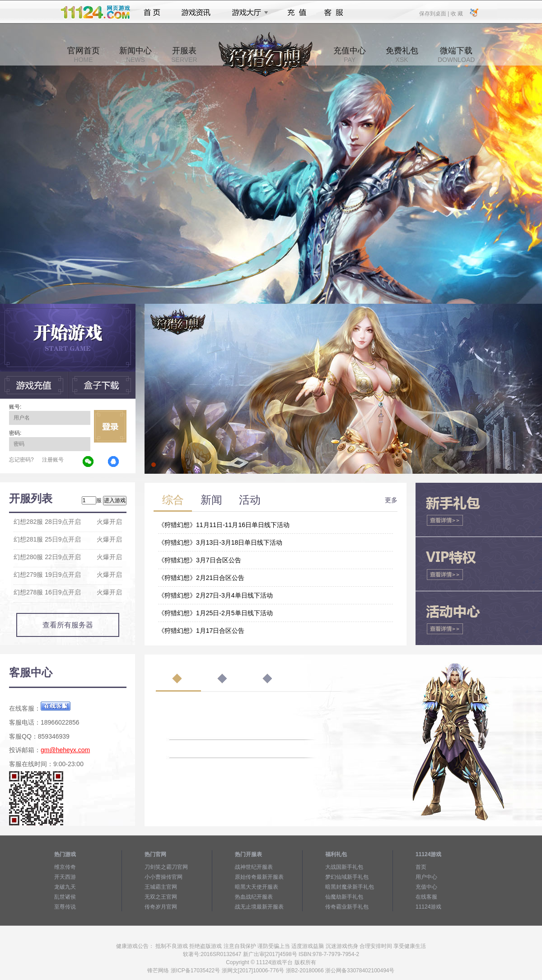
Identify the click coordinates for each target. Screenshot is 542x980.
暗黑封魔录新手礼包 (350, 887)
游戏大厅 (248, 13)
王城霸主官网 (161, 887)
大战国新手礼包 (344, 867)
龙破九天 (65, 887)
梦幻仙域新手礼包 (347, 877)
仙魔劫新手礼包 (344, 897)
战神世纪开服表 (254, 867)
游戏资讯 (196, 13)
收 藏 (456, 13)
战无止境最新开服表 (259, 907)
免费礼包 (402, 55)
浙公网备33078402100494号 (360, 971)
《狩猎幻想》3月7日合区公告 (200, 560)
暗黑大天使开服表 (257, 887)
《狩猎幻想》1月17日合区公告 (201, 631)
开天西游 (65, 877)
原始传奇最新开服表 (259, 877)
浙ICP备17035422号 (195, 971)
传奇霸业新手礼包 (347, 907)
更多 (391, 500)
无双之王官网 (161, 897)
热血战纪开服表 (254, 897)
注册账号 (53, 460)
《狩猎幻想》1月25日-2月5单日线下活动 (215, 613)
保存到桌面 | (435, 13)
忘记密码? (21, 460)
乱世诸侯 (65, 897)
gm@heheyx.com (65, 750)
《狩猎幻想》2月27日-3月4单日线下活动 (215, 595)
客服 (334, 13)
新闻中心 (135, 55)
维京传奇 (65, 867)
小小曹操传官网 (164, 877)
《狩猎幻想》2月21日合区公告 (201, 578)
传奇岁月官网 (161, 907)
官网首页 (84, 55)
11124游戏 (428, 907)
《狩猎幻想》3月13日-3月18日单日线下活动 (220, 542)
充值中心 (350, 55)
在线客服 (426, 897)
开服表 (184, 55)
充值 (297, 13)
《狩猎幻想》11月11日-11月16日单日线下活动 (224, 525)
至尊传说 (65, 907)
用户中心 (426, 877)
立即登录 (110, 426)
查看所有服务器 (68, 625)
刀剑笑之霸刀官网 (166, 867)
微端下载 (456, 55)
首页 (152, 13)
